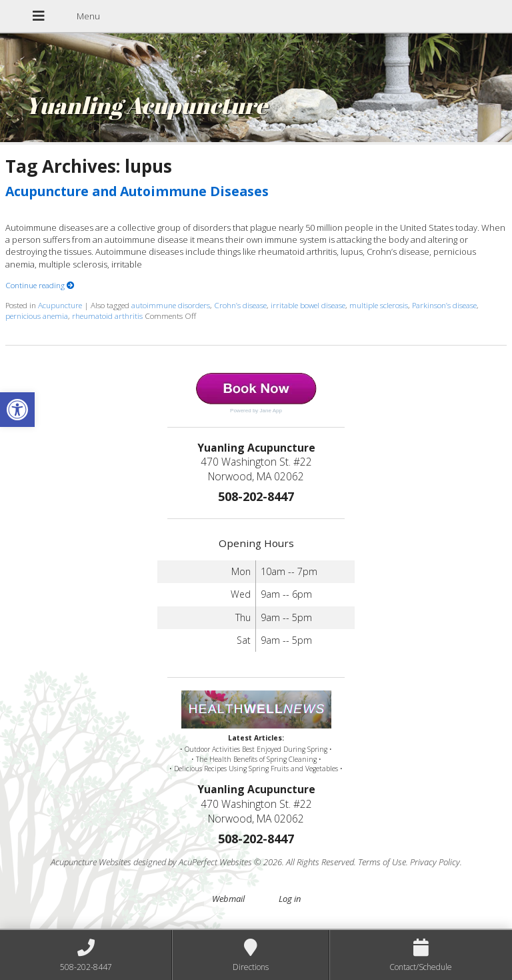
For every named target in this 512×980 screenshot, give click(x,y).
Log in (290, 899)
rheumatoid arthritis (107, 316)
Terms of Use (382, 862)
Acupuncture (60, 305)
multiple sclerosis (379, 305)
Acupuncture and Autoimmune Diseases (137, 191)
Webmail (228, 899)
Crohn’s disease (240, 305)
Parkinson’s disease (444, 305)
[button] (17, 410)
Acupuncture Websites (91, 862)
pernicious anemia (37, 316)
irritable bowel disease (308, 305)
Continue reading (40, 285)
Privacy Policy (435, 862)
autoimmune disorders (171, 305)
